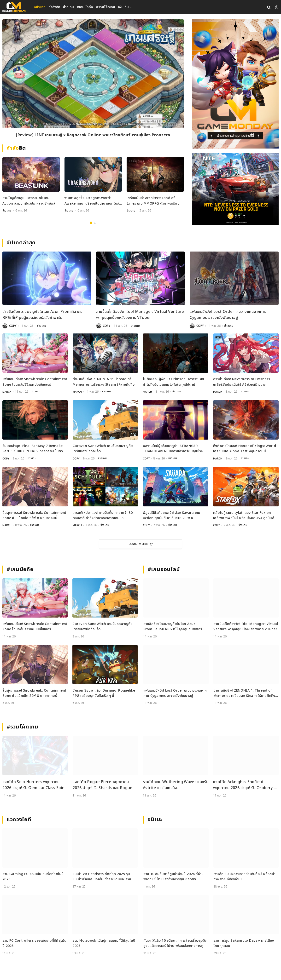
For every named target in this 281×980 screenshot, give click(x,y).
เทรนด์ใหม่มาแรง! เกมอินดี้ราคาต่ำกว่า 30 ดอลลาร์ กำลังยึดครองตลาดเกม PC (103, 515)
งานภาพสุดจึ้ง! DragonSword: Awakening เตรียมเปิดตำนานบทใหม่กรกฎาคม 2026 (92, 201)
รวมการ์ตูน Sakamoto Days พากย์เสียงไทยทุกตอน (244, 943)
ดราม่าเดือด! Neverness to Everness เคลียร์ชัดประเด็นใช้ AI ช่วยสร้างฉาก (242, 382)
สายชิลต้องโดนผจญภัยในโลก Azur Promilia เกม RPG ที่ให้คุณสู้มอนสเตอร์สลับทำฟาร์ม (42, 315)
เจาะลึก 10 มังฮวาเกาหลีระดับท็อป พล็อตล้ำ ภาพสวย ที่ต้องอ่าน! (244, 876)
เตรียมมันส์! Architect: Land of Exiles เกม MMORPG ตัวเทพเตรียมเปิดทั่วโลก (153, 201)
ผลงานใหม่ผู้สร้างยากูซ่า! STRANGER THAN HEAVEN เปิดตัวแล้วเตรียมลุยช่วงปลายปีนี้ (173, 449)
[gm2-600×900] (235, 84)
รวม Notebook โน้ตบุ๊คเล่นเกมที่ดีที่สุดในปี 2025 (104, 943)
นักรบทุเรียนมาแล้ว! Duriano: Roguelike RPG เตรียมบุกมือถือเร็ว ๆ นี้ (104, 693)
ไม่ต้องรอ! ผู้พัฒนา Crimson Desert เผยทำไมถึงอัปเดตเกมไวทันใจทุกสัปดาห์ (173, 382)
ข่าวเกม (68, 7)
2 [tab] (95, 223)
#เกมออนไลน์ (164, 569)
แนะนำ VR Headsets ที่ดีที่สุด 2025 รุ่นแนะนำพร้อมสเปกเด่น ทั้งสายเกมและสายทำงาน (102, 876)
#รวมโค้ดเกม (105, 7)
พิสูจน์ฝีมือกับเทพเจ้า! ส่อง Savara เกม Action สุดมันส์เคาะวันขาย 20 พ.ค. (172, 515)
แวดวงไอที (19, 819)
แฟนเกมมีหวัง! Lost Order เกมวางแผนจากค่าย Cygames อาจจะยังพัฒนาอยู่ (228, 315)
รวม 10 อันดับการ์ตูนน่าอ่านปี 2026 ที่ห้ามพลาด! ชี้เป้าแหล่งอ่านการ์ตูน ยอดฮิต (174, 876)
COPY (13, 326)
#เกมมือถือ (85, 7)
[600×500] (235, 189)
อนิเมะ (155, 819)
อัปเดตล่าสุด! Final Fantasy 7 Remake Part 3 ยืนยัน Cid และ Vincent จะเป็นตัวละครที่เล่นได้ (33, 449)
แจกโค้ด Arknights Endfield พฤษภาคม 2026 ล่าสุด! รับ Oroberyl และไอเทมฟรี (243, 785)
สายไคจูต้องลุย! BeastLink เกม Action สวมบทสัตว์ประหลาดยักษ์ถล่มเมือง (30, 201)
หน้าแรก (40, 7)
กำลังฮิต (54, 7)
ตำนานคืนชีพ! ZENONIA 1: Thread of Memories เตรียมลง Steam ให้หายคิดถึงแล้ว (104, 382)
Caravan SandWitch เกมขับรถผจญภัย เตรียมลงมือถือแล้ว (103, 448)
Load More (140, 544)
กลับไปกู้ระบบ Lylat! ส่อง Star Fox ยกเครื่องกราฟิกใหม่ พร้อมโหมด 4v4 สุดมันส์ (244, 515)
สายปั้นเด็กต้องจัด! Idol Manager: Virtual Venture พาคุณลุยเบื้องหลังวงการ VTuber (140, 315)
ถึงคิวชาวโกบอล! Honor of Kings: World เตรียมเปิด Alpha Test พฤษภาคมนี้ (245, 448)
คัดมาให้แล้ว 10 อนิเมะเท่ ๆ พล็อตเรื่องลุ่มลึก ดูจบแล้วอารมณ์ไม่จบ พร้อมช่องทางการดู (176, 943)
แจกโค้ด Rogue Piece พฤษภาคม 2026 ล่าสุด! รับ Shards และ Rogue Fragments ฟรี (103, 785)
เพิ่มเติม (123, 7)
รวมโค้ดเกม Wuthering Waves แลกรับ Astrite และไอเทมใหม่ (176, 785)
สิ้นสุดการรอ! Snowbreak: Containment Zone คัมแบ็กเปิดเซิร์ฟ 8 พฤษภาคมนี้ (34, 515)
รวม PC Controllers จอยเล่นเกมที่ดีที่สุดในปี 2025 (34, 943)
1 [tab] (91, 223)
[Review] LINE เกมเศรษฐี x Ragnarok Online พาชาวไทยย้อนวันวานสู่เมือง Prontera (93, 136)
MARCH (7, 392)
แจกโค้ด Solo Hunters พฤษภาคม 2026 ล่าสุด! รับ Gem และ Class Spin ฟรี (33, 785)
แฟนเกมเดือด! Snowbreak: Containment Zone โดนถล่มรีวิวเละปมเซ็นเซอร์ (35, 382)
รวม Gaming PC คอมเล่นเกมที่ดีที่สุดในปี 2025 (33, 876)
